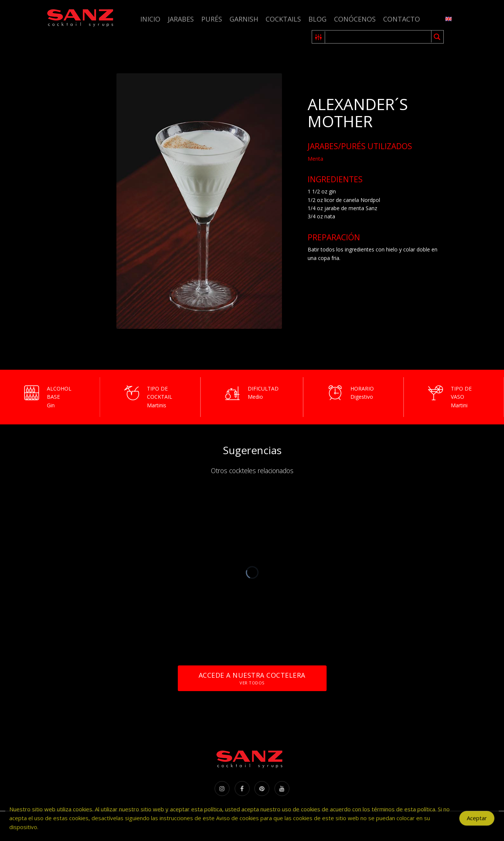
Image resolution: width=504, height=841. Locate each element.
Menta (315, 159)
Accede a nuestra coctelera (252, 678)
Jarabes (181, 19)
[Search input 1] (378, 37)
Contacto (402, 19)
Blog (317, 19)
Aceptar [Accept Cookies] (477, 821)
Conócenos (355, 19)
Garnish (244, 19)
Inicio (150, 19)
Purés (212, 19)
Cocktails (283, 19)
